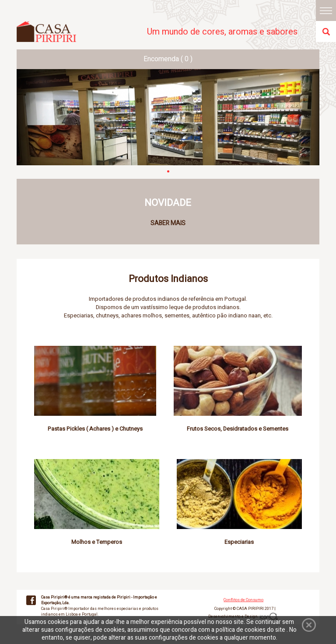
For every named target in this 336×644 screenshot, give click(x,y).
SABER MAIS (168, 223)
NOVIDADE (168, 203)
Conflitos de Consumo (243, 600)
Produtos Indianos (168, 279)
